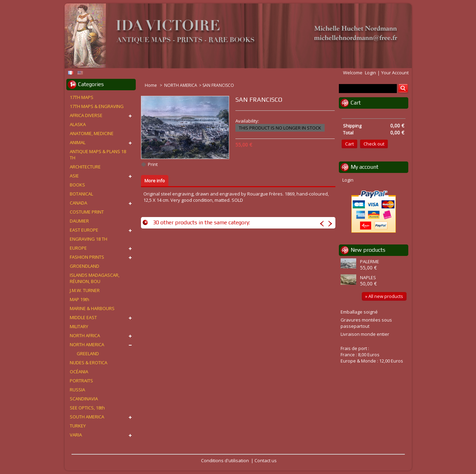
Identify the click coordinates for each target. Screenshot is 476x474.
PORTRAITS (81, 381)
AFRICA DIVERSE (86, 115)
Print (153, 164)
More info (155, 181)
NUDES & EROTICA (89, 363)
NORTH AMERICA (181, 85)
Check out (374, 144)
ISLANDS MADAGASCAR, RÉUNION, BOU (95, 278)
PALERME (370, 261)
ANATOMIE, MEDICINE (92, 133)
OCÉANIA (79, 372)
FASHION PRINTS (87, 257)
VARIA (76, 435)
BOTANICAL (81, 194)
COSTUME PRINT (87, 212)
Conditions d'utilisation (225, 460)
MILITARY (79, 326)
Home (151, 85)
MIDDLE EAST (83, 317)
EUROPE (78, 248)
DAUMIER (79, 221)
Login (370, 73)
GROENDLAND (85, 266)
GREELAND (88, 354)
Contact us (266, 460)
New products (368, 250)
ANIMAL (78, 142)
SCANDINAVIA (84, 399)
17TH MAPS (82, 97)
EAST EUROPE (84, 230)
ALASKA (78, 124)
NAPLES (368, 277)
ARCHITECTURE (85, 167)
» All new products (384, 296)
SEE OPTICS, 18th (87, 408)
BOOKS (77, 185)
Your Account (395, 73)
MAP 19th (80, 299)
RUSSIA (77, 390)
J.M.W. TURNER (85, 290)
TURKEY (78, 426)
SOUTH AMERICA (87, 417)
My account (365, 167)
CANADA (78, 203)
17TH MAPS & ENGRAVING (97, 106)
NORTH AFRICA (85, 335)
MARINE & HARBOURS (92, 308)
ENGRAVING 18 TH (89, 239)
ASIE (74, 176)
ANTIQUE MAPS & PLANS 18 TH (98, 155)
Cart (356, 103)
